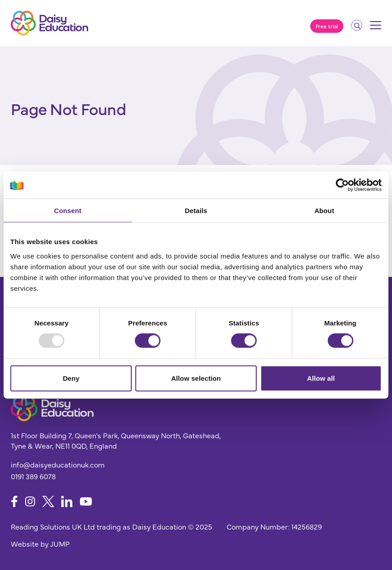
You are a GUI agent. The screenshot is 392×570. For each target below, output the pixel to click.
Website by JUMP (40, 543)
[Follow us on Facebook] (14, 501)
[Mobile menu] (376, 28)
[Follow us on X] (48, 501)
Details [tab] (196, 211)
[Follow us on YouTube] (86, 501)
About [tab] (324, 211)
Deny (71, 378)
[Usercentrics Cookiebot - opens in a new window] (342, 185)
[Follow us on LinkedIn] (67, 501)
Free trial (327, 26)
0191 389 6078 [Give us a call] (33, 476)
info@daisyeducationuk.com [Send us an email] (58, 464)
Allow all (321, 378)
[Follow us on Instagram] (30, 501)
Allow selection (196, 378)
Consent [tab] (68, 211)
